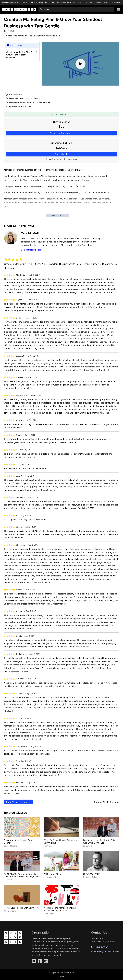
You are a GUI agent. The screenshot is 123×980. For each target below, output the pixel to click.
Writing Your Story (52, 874)
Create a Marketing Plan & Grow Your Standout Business (19, 55)
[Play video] (80, 64)
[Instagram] (46, 961)
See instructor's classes (32, 250)
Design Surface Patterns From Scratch (18, 842)
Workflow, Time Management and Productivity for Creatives (60, 909)
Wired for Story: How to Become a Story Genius (60, 842)
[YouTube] (34, 961)
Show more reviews (19, 802)
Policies (62, 976)
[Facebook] (40, 961)
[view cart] (90, 2)
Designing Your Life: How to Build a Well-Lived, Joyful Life (100, 842)
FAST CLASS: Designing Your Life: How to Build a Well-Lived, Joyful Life (22, 875)
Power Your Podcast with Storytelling (22, 908)
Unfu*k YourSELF (91, 874)
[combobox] (76, 9)
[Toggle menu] (119, 9)
